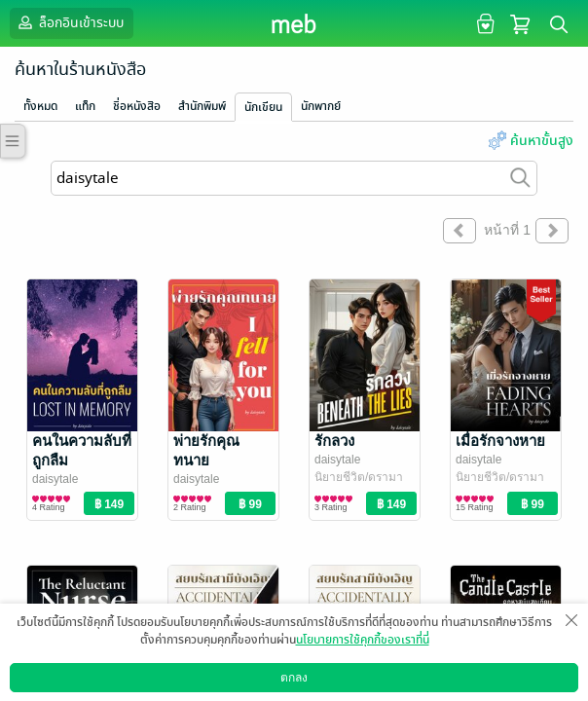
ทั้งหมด (40, 106)
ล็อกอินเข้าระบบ (69, 22)
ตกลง (294, 678)
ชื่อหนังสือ (137, 106)
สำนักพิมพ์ (202, 106)
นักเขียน (263, 107)
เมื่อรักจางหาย (500, 441)
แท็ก (85, 106)
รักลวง (334, 441)
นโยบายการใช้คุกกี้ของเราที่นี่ (363, 640)
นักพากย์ (321, 106)
